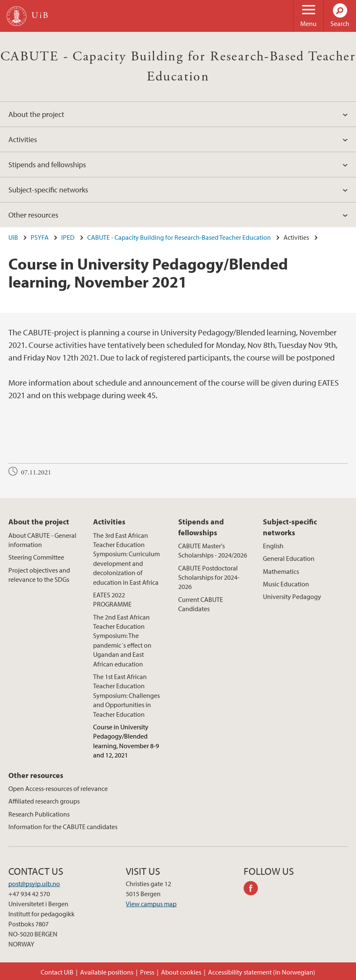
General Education (289, 558)
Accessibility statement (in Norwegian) (262, 972)
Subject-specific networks (48, 190)
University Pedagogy (292, 596)
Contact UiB (57, 972)
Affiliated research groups (44, 801)
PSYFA (40, 237)
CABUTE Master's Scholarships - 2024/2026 (213, 550)
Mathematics (281, 571)
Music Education (286, 584)
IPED (68, 237)
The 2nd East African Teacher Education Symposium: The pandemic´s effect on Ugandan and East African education (122, 640)
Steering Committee (36, 557)
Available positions (107, 972)
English (273, 546)
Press (147, 972)
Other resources (33, 215)
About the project (36, 114)
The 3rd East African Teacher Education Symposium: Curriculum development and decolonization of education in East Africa (126, 559)
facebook (254, 889)
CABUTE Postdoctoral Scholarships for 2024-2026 (209, 577)
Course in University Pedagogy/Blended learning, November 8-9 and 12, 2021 (126, 741)
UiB (13, 237)
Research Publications (39, 814)
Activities (23, 139)
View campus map (151, 904)
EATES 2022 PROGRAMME (112, 599)
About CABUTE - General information (42, 540)
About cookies (181, 972)
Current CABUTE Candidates (201, 604)
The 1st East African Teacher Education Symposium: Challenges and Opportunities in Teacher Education (126, 695)
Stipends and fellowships (47, 165)
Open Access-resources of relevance (58, 788)
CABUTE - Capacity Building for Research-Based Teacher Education (179, 237)
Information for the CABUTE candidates (63, 827)
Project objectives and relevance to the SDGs (39, 575)
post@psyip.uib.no (34, 884)
